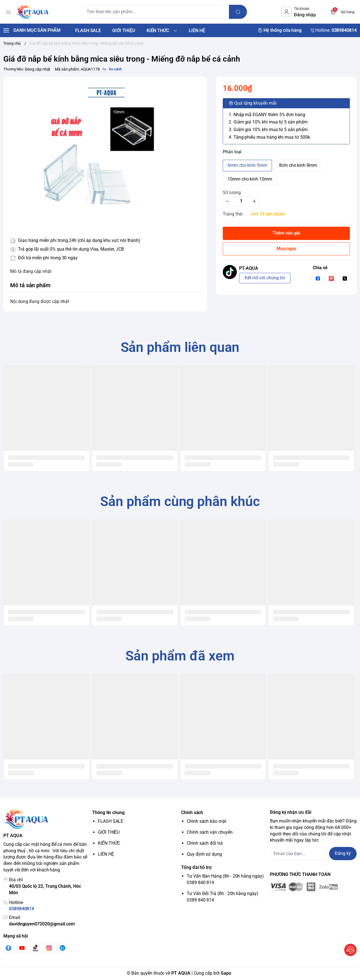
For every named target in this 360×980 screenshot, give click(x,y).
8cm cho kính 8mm (298, 165)
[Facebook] (8, 948)
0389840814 (22, 909)
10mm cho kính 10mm (250, 179)
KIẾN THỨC (109, 843)
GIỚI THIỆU (109, 832)
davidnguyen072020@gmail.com (42, 924)
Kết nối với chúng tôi (265, 278)
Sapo (226, 973)
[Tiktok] (35, 948)
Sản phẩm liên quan (180, 347)
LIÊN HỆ (106, 854)
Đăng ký (343, 853)
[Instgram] (49, 948)
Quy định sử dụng (204, 854)
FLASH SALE (111, 821)
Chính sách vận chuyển (210, 832)
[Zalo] (62, 948)
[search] (239, 12)
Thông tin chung (108, 812)
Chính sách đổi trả (205, 843)
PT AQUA (181, 973)
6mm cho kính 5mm (247, 165)
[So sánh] (112, 69)
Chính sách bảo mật (207, 821)
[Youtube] (22, 948)
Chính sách (192, 812)
